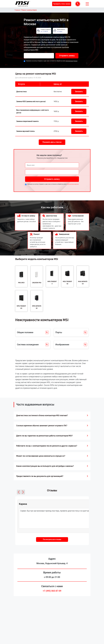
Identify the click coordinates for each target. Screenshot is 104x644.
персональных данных (71, 61)
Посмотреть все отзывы (52, 539)
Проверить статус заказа (62, 4)
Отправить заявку (67, 56)
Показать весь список (52, 142)
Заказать (79, 92)
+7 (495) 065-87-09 (52, 591)
